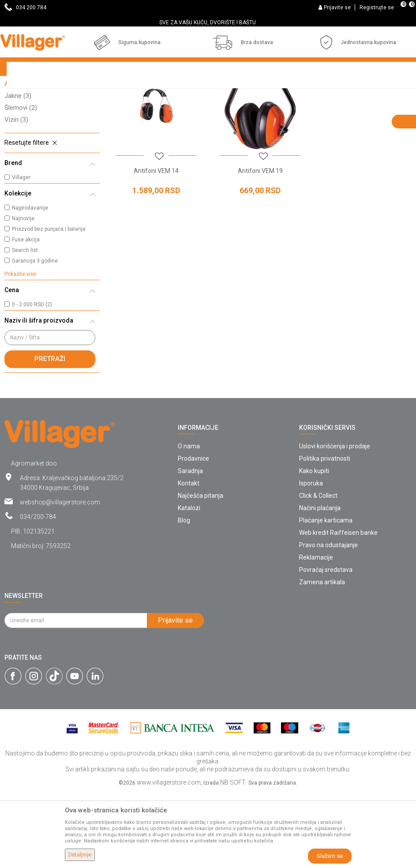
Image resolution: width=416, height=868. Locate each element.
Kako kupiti (314, 547)
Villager (21, 253)
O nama (189, 522)
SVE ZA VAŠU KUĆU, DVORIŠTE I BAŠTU (208, 23)
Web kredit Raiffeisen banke (338, 609)
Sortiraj (348, 102)
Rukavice (24, 148)
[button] (52, 219)
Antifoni (21, 160)
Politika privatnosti (325, 534)
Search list (25, 326)
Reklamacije (316, 633)
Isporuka (311, 559)
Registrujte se (377, 8)
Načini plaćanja (320, 584)
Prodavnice (193, 534)
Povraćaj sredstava (326, 646)
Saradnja (190, 547)
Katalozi (189, 584)
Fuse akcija (26, 316)
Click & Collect (318, 571)
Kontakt (189, 559)
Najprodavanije (30, 284)
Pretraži (50, 435)
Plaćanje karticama (326, 596)
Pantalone (24, 136)
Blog (184, 596)
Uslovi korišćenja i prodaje (335, 522)
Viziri (16, 195)
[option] (208, 23)
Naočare (22, 124)
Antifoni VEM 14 (156, 247)
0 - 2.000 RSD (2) (32, 380)
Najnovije (23, 294)
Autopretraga (307, 102)
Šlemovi (21, 184)
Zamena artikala (322, 658)
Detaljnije (80, 855)
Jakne (18, 172)
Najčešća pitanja (201, 571)
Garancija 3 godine (35, 337)
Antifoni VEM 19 (260, 247)
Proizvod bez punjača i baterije (49, 305)
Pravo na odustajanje (328, 621)
